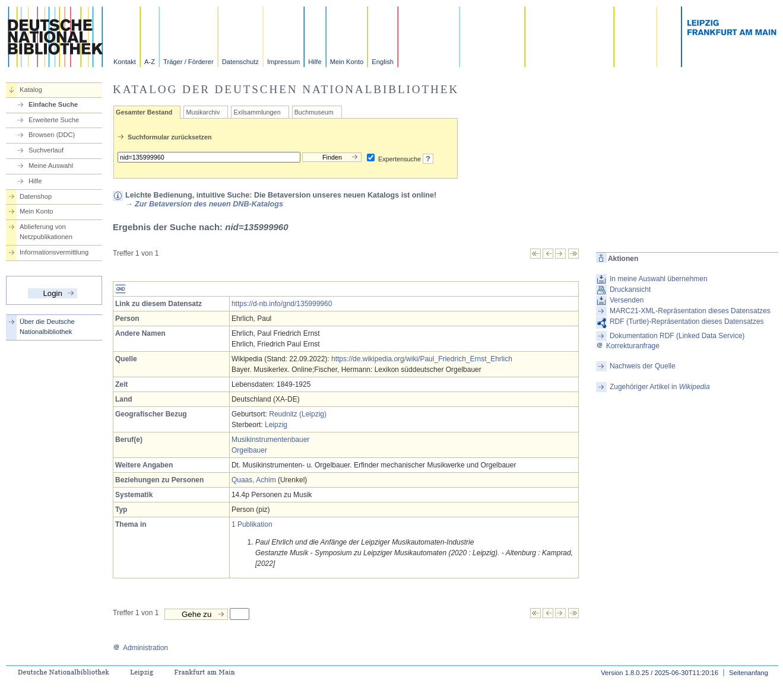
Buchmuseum (314, 112)
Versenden (627, 300)
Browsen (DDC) (52, 135)
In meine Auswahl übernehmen (659, 279)
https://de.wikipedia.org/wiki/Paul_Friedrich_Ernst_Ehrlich (422, 359)
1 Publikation (252, 524)
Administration (140, 648)
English (383, 62)
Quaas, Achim (254, 480)
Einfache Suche (53, 104)
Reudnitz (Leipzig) (298, 414)
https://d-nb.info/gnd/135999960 (282, 304)
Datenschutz (240, 62)
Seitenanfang (749, 673)
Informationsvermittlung (54, 252)
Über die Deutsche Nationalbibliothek (47, 327)
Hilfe (315, 62)
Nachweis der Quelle (643, 366)
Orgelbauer (249, 450)
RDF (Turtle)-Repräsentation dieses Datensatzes (687, 322)
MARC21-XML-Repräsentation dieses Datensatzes (690, 311)
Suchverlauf (46, 150)
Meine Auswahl (51, 166)
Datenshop (36, 196)
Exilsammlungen (257, 112)
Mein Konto (347, 62)
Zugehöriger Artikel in (660, 387)
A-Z (150, 62)
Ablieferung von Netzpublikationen (46, 232)
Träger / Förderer (188, 62)
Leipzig (276, 425)
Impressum (283, 62)
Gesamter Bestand (144, 112)
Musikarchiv (203, 112)
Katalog (31, 90)
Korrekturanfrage (628, 346)
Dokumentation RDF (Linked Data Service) (677, 336)
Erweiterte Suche (54, 120)
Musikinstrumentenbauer (270, 440)
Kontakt (125, 62)
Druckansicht (630, 289)
